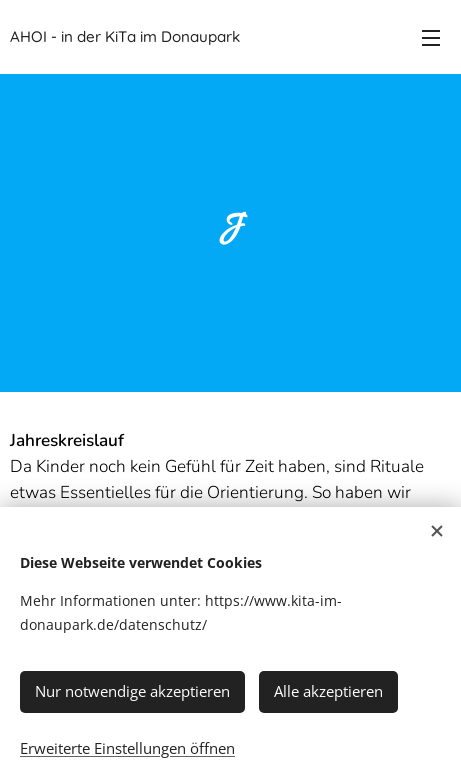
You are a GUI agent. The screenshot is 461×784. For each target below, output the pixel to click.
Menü (431, 38)
